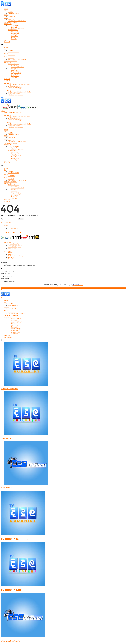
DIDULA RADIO (13, 230)
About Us (10, 254)
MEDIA (6, 226)
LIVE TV (10, 12)
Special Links (8, 243)
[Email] (1, 297)
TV (5, 10)
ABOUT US (11, 19)
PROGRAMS (8, 24)
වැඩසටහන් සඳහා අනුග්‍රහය (15, 88)
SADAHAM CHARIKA (11, 22)
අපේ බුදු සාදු (15, 31)
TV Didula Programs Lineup (15, 256)
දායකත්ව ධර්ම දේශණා (18, 28)
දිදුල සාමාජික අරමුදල (14, 86)
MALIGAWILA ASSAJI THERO (17, 21)
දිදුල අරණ (14, 27)
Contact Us (7, 42)
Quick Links (8, 251)
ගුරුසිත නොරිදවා (16, 34)
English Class (15, 37)
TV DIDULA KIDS (13, 30)
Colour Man (15, 36)
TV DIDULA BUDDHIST (9, 389)
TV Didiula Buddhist (13, 25)
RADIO (6, 15)
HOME (6, 9)
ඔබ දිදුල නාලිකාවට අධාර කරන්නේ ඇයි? (19, 85)
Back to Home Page (6, 222)
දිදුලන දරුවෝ (15, 33)
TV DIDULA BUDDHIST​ (15, 227)
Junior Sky (14, 39)
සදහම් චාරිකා (12, 248)
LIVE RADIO (12, 16)
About (6, 18)
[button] (64, 45)
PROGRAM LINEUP (14, 13)
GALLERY (7, 40)
